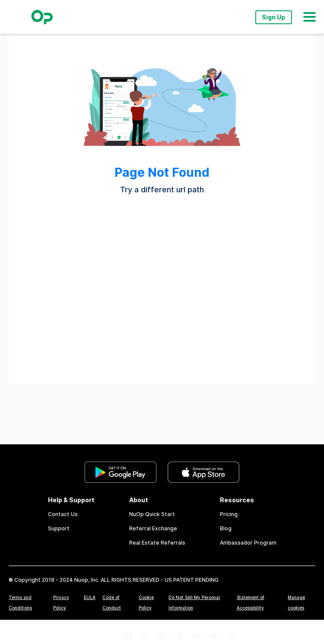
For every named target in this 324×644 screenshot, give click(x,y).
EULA (90, 597)
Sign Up (273, 17)
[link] (121, 473)
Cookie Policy (146, 603)
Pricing (229, 514)
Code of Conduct (112, 603)
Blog (226, 528)
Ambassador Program (248, 543)
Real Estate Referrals (157, 543)
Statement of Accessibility (251, 603)
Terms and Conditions (20, 603)
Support (59, 528)
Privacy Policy (61, 603)
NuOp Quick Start (152, 514)
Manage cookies (296, 603)
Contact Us (63, 514)
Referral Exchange (153, 528)
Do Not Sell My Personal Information (194, 603)
